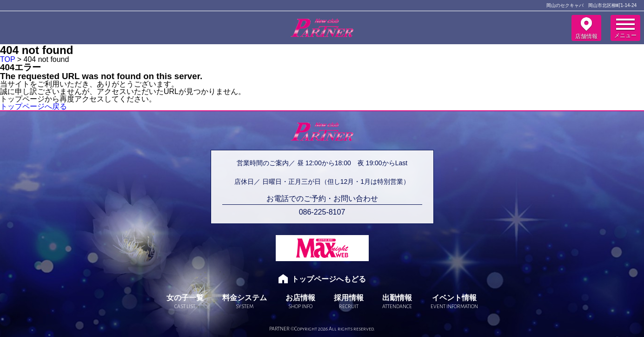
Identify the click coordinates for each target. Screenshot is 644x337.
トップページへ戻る (33, 106)
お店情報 (300, 301)
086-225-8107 (322, 212)
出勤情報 (397, 301)
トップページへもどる (329, 279)
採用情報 (349, 301)
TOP (7, 59)
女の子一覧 (185, 301)
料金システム (245, 301)
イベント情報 (454, 301)
